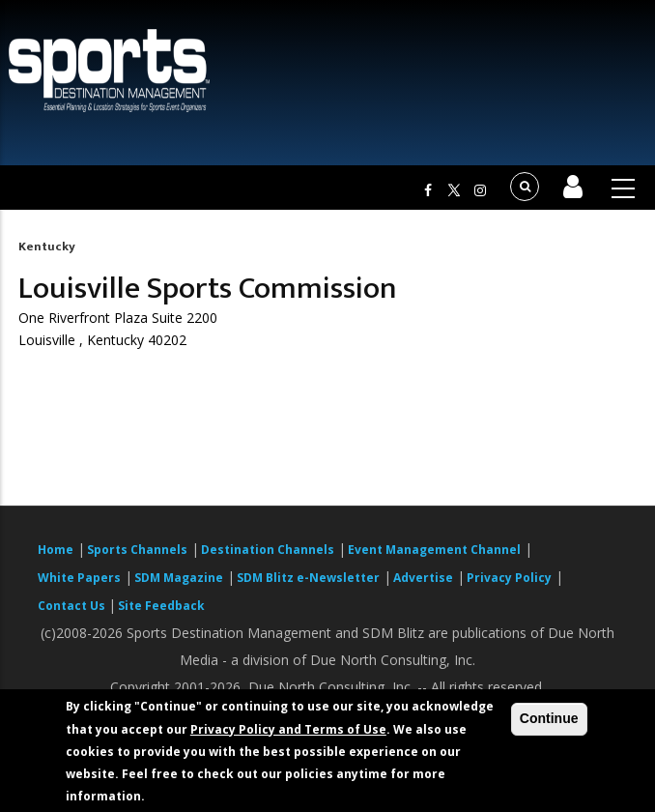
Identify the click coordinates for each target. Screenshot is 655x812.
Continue (549, 718)
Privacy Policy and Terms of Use (288, 729)
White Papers (79, 578)
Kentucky (47, 246)
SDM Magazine (179, 578)
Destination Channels (268, 550)
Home (56, 550)
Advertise (423, 578)
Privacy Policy (509, 578)
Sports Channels (137, 550)
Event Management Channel (434, 550)
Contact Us (73, 606)
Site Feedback (161, 606)
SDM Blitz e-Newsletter (308, 578)
